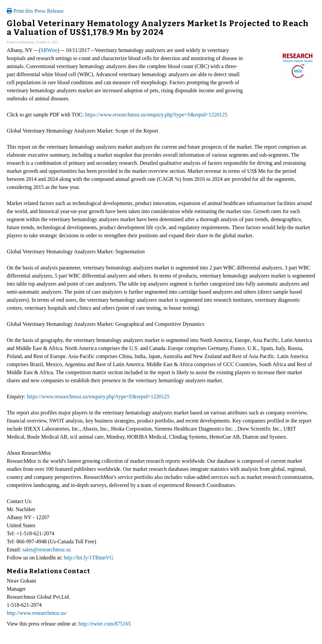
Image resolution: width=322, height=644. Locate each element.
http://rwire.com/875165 (105, 624)
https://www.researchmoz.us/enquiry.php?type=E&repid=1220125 (98, 397)
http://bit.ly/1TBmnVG (89, 558)
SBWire (49, 50)
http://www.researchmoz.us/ (37, 613)
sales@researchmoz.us (47, 550)
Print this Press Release (35, 11)
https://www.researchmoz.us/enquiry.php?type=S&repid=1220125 (156, 115)
